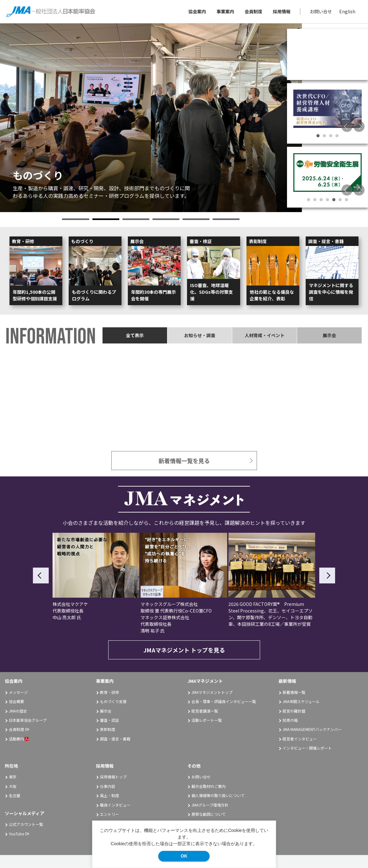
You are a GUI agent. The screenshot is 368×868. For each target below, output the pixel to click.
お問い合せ (321, 11)
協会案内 (197, 11)
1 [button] (75, 219)
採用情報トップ (113, 777)
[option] (151, 118)
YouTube (16, 834)
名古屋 (15, 795)
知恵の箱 (290, 720)
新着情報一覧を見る (184, 461)
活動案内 (19, 739)
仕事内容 (108, 786)
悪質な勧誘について (209, 814)
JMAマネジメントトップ (212, 692)
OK (184, 856)
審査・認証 (109, 720)
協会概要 (16, 701)
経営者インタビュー (300, 739)
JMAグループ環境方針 (210, 805)
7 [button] (346, 200)
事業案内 (225, 11)
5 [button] (196, 219)
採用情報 (282, 11)
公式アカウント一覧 (26, 824)
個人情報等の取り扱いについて (218, 795)
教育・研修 (109, 692)
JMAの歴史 (18, 711)
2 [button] (106, 219)
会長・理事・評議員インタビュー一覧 (224, 701)
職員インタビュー (115, 805)
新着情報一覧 (294, 692)
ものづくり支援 (113, 701)
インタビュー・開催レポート (307, 748)
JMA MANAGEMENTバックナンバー (312, 729)
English (347, 11)
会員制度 (253, 11)
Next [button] (359, 126)
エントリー (109, 814)
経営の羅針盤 (294, 711)
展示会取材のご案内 (209, 786)
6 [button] (226, 219)
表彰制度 (108, 729)
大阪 (13, 786)
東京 (13, 777)
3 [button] (136, 219)
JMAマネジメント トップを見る (184, 650)
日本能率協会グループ (28, 720)
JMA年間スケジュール (301, 701)
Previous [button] (347, 126)
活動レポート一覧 (207, 720)
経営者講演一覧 (205, 711)
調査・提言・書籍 (115, 739)
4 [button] (166, 219)
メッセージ (18, 692)
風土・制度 (109, 795)
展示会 (106, 711)
